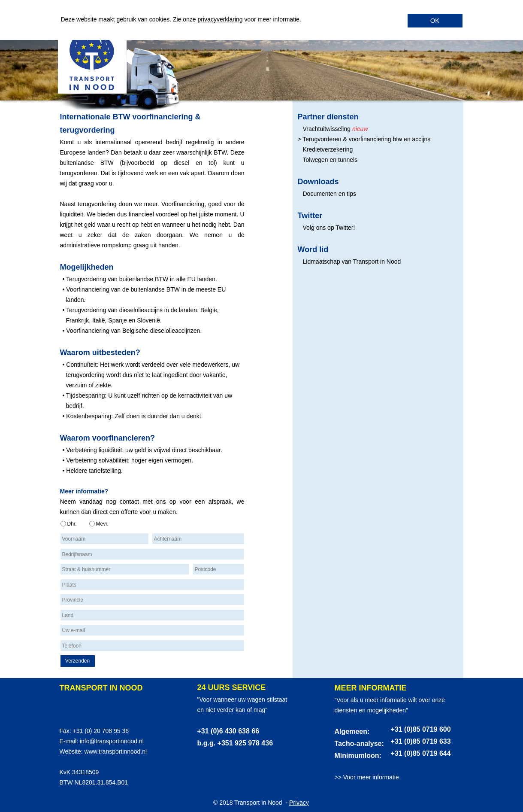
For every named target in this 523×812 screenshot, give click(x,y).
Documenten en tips (330, 194)
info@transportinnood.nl (112, 741)
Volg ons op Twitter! (329, 228)
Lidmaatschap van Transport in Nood (352, 262)
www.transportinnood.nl (116, 751)
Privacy (299, 803)
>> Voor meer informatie (367, 777)
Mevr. (102, 524)
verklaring (230, 19)
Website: (72, 751)
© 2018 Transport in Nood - (251, 803)
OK (435, 20)
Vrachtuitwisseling (327, 129)
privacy (207, 19)
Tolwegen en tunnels (330, 160)
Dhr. (72, 524)
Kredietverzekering (328, 149)
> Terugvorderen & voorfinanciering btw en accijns (364, 139)
